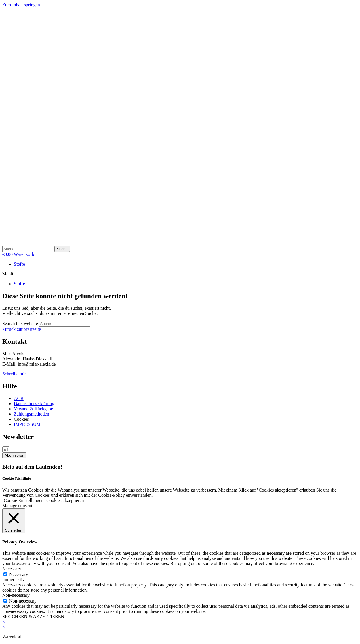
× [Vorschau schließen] (4, 622)
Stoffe (19, 264)
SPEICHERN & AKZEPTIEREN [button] (33, 616)
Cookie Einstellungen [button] (24, 500)
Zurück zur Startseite (22, 329)
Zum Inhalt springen (21, 5)
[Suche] (62, 249)
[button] (180, 274)
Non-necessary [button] (16, 595)
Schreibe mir (14, 374)
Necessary (19, 574)
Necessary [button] (12, 569)
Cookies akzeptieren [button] (65, 500)
